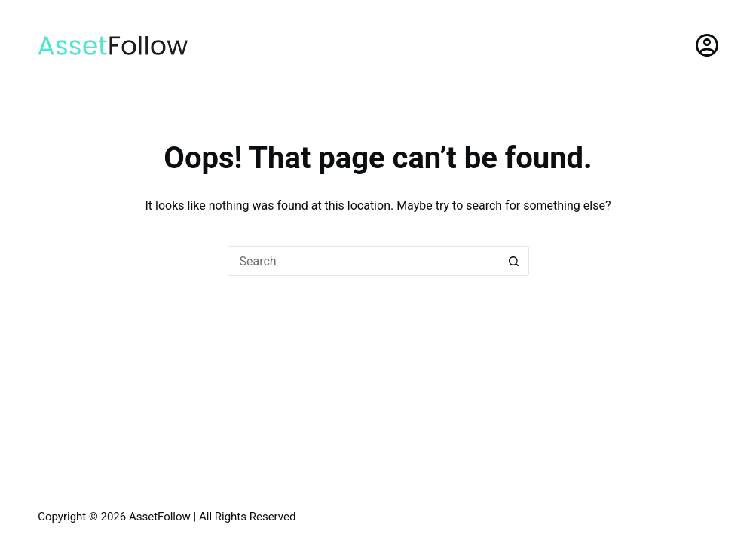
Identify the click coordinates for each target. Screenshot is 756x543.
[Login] (707, 45)
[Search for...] (363, 261)
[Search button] (514, 261)
